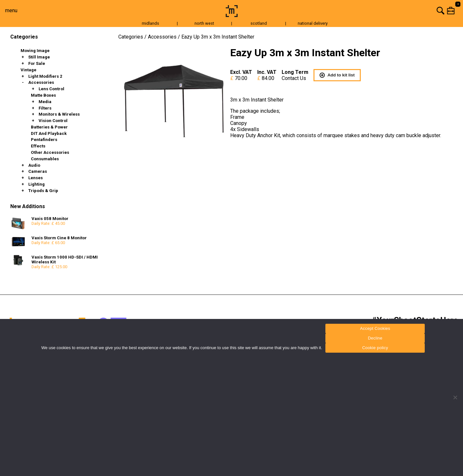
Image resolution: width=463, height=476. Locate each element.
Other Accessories (50, 152)
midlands (150, 23)
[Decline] (455, 397)
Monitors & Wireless (59, 114)
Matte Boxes (43, 95)
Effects (38, 146)
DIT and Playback (49, 133)
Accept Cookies (375, 328)
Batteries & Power (49, 127)
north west (204, 23)
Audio (34, 165)
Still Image (39, 57)
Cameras (38, 171)
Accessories (41, 82)
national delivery (313, 23)
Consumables (45, 159)
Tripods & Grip (43, 191)
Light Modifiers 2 (45, 76)
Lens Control (51, 89)
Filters (45, 108)
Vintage (28, 70)
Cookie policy (375, 348)
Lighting (36, 184)
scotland (259, 23)
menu (11, 10)
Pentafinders (44, 140)
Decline (375, 338)
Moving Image (35, 51)
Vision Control (53, 121)
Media (45, 102)
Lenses (36, 178)
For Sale (37, 63)
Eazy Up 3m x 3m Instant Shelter (218, 37)
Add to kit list (337, 75)
